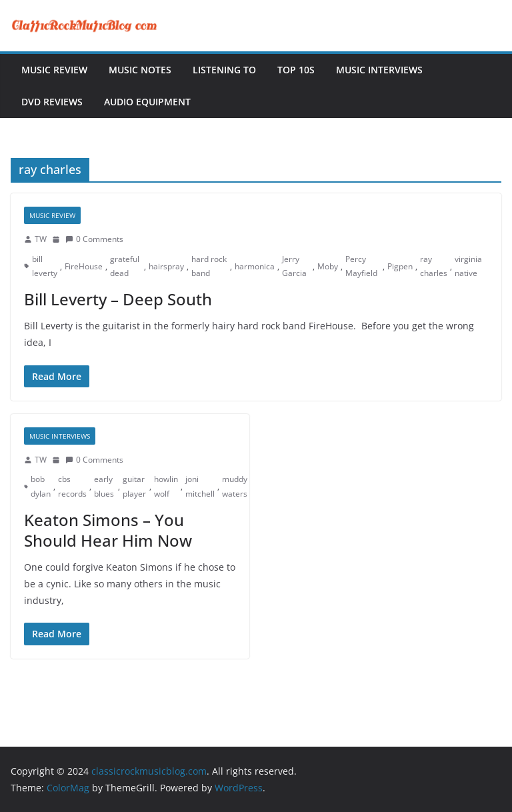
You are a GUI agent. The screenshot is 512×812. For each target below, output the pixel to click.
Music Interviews (379, 70)
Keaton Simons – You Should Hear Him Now (108, 530)
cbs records (72, 486)
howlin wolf (166, 486)
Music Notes (140, 70)
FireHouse (84, 266)
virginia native (468, 266)
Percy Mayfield (361, 266)
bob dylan (41, 486)
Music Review (54, 70)
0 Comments (94, 239)
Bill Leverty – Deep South (118, 299)
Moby (328, 266)
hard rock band (209, 266)
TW (41, 239)
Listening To (224, 70)
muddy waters (235, 486)
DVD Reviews (52, 102)
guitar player (134, 486)
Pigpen (400, 266)
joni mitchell (200, 486)
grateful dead (125, 266)
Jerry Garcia (294, 266)
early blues (104, 486)
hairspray (166, 266)
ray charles (434, 266)
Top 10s (296, 70)
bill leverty (45, 266)
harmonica (255, 266)
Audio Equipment (147, 102)
